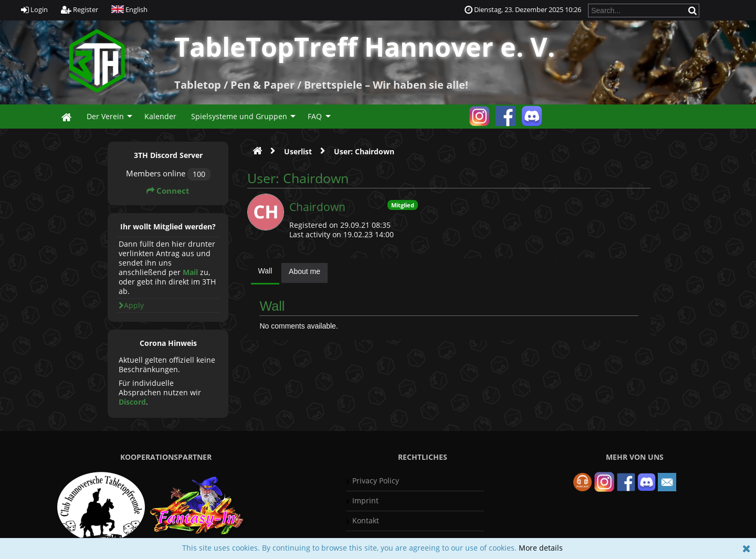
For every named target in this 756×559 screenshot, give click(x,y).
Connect (168, 191)
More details (541, 548)
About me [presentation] (304, 271)
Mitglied (403, 205)
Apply (131, 305)
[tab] (265, 273)
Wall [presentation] (265, 271)
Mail (190, 272)
